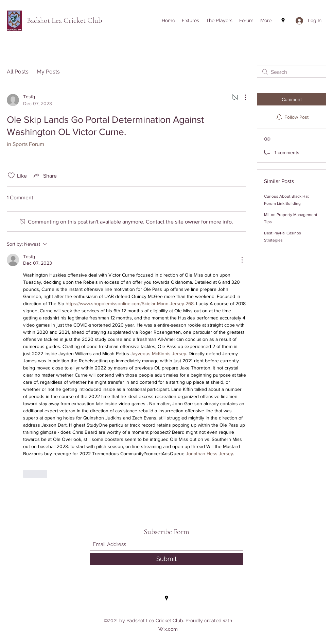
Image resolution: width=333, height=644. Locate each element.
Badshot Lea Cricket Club (64, 20)
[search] (292, 72)
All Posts (18, 72)
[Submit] (166, 559)
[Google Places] (283, 20)
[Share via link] (45, 176)
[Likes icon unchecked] (11, 176)
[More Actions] (242, 97)
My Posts (48, 72)
